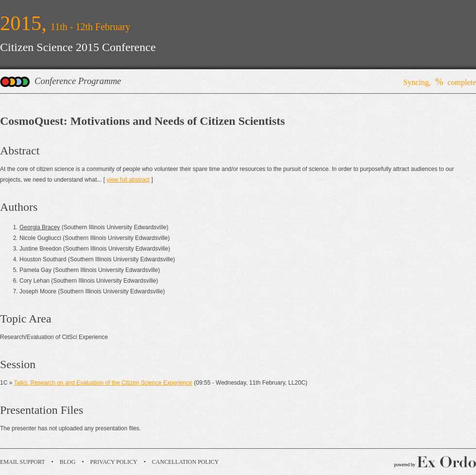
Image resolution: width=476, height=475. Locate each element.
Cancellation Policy (186, 462)
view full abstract (128, 180)
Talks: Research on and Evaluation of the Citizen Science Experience (103, 383)
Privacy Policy (114, 462)
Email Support (23, 462)
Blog (68, 462)
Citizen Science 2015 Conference (78, 47)
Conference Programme (78, 81)
